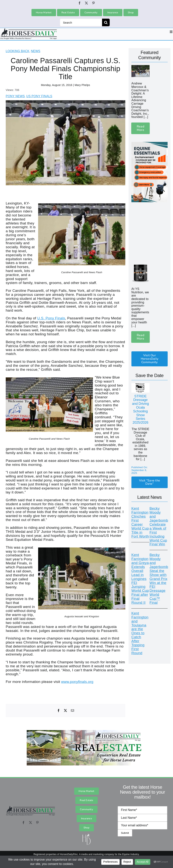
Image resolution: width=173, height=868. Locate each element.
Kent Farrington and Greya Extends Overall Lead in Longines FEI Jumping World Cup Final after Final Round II (140, 579)
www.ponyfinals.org (77, 682)
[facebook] (80, 3)
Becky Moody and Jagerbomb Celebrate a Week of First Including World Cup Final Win (159, 526)
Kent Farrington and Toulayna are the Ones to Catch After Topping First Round (140, 633)
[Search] (81, 22)
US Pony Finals (39, 96)
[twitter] (86, 3)
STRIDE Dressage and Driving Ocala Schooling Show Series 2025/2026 (140, 409)
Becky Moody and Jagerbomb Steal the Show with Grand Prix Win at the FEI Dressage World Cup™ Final (159, 579)
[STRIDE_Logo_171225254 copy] (140, 385)
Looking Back (18, 51)
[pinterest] (93, 3)
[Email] (72, 710)
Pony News (15, 96)
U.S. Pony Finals (51, 318)
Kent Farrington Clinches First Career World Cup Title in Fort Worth (140, 522)
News (36, 51)
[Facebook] (59, 710)
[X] (65, 710)
